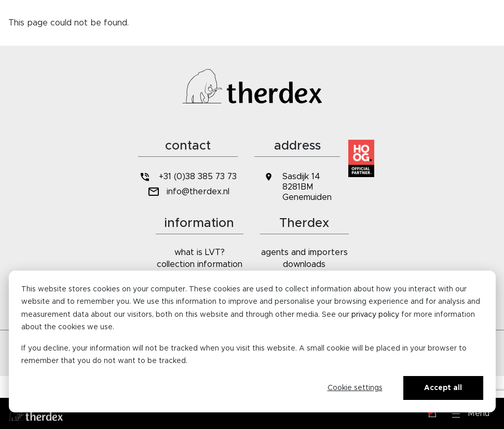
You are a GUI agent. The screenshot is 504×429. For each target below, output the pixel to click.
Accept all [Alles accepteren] (443, 388)
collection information (200, 264)
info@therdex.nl (188, 192)
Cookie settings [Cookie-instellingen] (355, 388)
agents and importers (304, 252)
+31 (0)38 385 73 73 (188, 177)
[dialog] (252, 341)
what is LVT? (200, 252)
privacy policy (375, 315)
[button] (471, 413)
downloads (304, 264)
